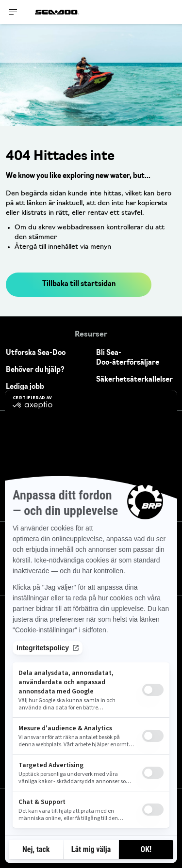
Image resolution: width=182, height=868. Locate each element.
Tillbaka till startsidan (79, 284)
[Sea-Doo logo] (57, 12)
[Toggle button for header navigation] (13, 12)
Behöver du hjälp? (35, 370)
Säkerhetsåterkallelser (134, 380)
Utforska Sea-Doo (36, 353)
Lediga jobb (25, 387)
